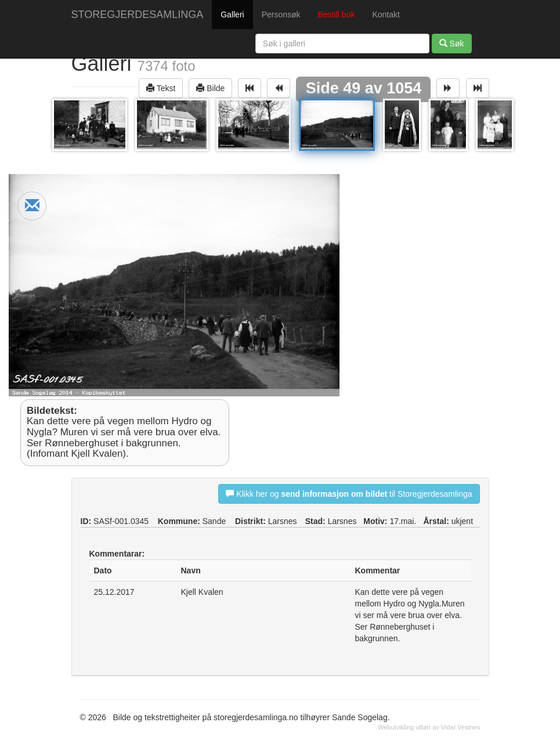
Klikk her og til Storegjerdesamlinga (349, 494)
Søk (452, 43)
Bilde (210, 88)
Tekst (161, 88)
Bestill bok (337, 15)
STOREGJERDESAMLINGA (138, 15)
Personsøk (281, 15)
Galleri (232, 15)
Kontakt (386, 15)
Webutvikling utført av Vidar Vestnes (429, 727)
